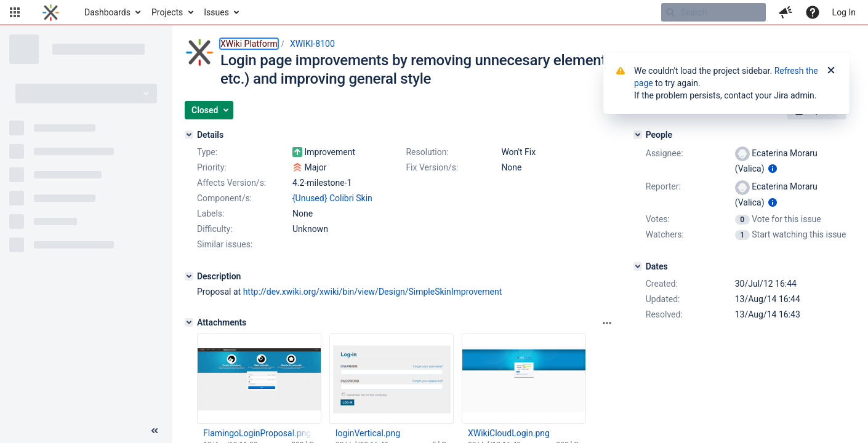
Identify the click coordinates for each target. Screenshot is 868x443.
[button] (15, 12)
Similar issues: (225, 244)
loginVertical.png (368, 433)
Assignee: (665, 153)
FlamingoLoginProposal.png (257, 433)
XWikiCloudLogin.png (509, 433)
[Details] (189, 135)
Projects (167, 12)
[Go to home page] (51, 12)
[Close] (831, 71)
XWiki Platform (249, 44)
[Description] (189, 276)
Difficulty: (215, 229)
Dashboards (107, 12)
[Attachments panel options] (607, 323)
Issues (216, 12)
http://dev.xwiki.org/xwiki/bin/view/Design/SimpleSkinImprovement (373, 292)
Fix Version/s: (432, 167)
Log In (844, 12)
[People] (638, 135)
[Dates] (638, 266)
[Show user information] (773, 169)
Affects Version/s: (231, 183)
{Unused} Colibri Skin (332, 198)
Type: (207, 152)
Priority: (212, 167)
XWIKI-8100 (312, 44)
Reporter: (663, 186)
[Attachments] (189, 322)
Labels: (211, 214)
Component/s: (224, 198)
